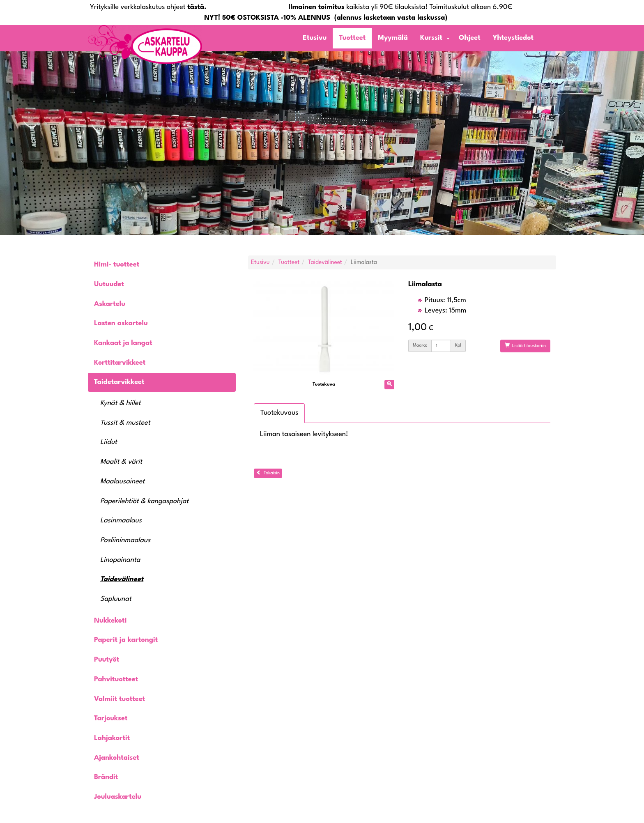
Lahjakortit (112, 738)
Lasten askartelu (121, 323)
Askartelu (110, 304)
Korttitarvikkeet (120, 363)
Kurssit (431, 38)
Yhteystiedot (513, 38)
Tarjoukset (111, 718)
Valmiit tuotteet (120, 699)
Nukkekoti (110, 621)
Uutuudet (109, 284)
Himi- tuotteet (117, 265)
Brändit (106, 777)
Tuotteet (352, 38)
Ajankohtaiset (117, 758)
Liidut (109, 442)
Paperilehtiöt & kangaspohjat (144, 501)
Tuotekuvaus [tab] (279, 413)
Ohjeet (470, 38)
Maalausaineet (122, 482)
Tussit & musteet (125, 423)
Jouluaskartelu (118, 797)
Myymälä (393, 38)
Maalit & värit (121, 462)
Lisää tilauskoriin (525, 345)
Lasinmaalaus (121, 521)
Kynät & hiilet (120, 403)
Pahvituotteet (116, 679)
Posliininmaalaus (125, 540)
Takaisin (268, 473)
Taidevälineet (122, 579)
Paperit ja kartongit (126, 640)
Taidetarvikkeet (119, 382)
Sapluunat (116, 599)
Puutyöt (107, 660)
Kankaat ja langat (123, 343)
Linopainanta (120, 560)
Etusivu (315, 38)
